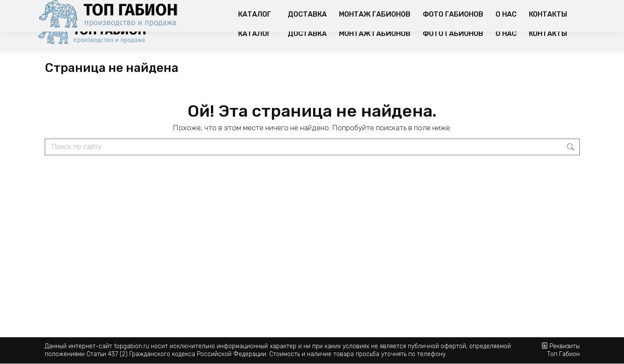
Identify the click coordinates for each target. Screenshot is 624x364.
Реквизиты (565, 346)
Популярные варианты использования (389, 8)
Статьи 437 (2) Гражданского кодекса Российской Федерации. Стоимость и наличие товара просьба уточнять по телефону (266, 354)
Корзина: (538, 8)
